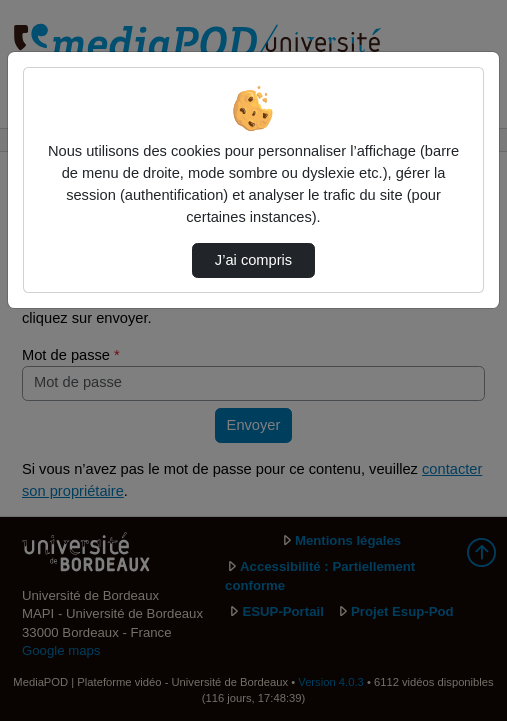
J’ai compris (253, 260)
